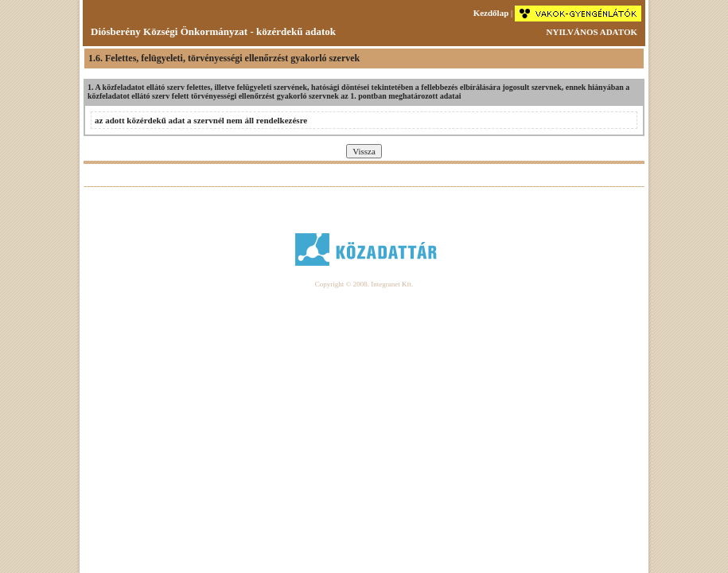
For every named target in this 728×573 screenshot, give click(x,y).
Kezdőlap (491, 13)
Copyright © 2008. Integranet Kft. (364, 284)
